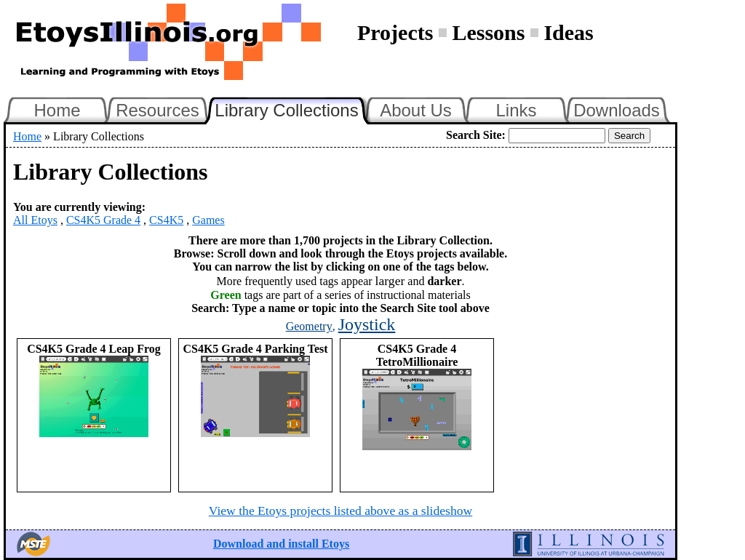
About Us (416, 110)
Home (57, 110)
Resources (158, 110)
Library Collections (292, 108)
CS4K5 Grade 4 (103, 220)
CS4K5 (166, 220)
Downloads (617, 110)
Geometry (309, 326)
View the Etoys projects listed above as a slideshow (340, 511)
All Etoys (35, 220)
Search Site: (476, 135)
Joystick (367, 324)
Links (516, 110)
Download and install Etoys (281, 544)
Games (208, 220)
